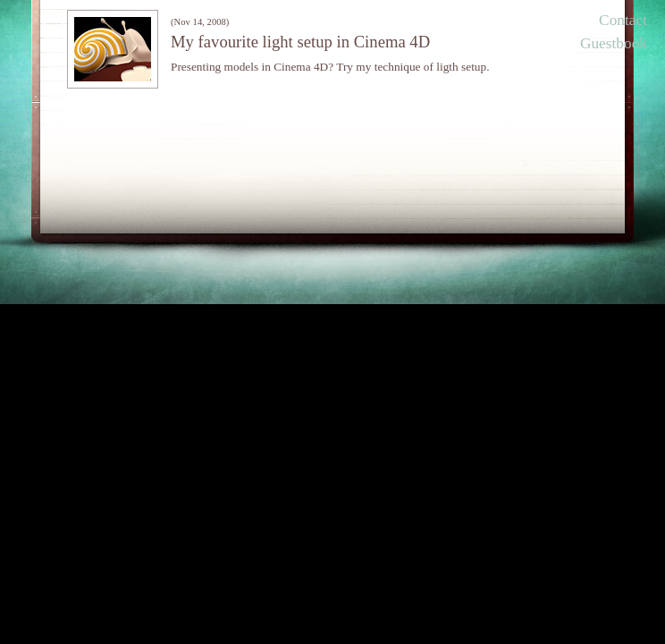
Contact (623, 20)
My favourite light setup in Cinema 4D (300, 42)
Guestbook (614, 43)
